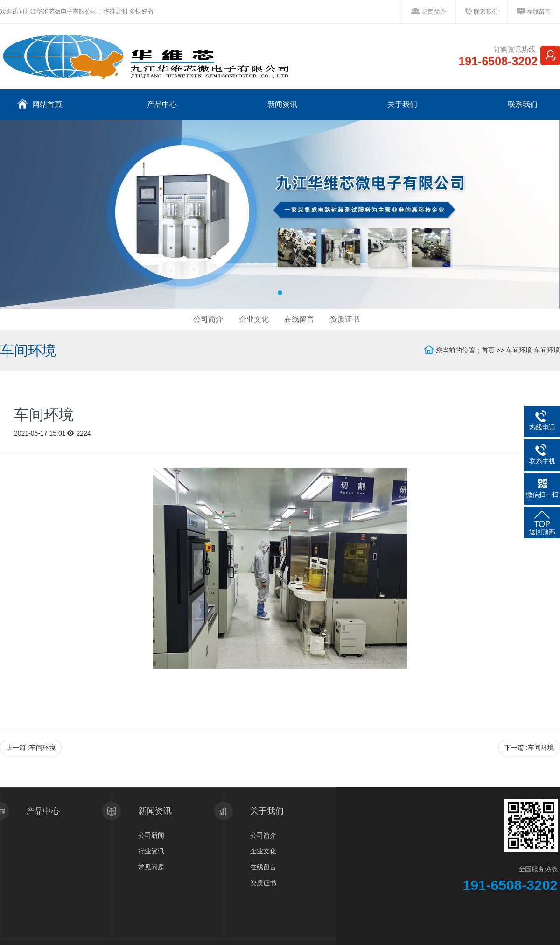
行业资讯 (151, 851)
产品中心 (161, 104)
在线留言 (539, 12)
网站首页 (40, 104)
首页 (488, 350)
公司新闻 (151, 835)
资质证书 (345, 319)
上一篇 (31, 748)
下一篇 (529, 748)
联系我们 (486, 12)
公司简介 (434, 12)
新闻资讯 (281, 104)
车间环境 (519, 350)
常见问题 (151, 867)
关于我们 (401, 104)
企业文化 (254, 319)
